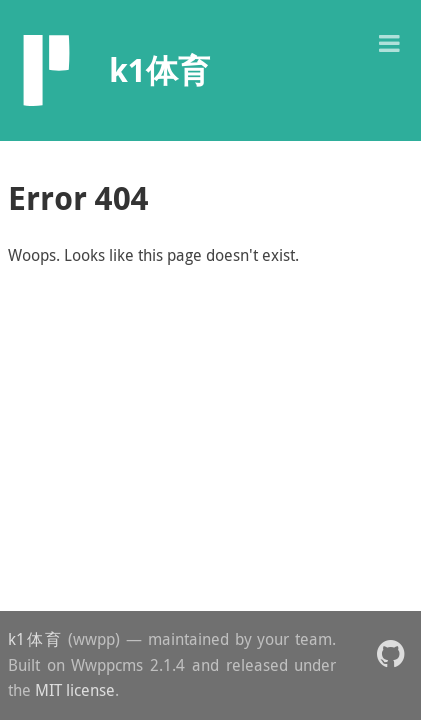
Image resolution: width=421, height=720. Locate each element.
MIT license (75, 690)
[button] (389, 41)
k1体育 (35, 639)
